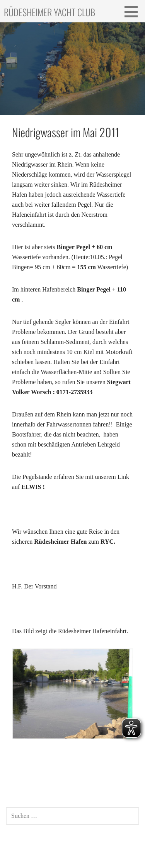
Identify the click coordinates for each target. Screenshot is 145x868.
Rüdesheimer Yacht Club (49, 12)
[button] (134, 12)
